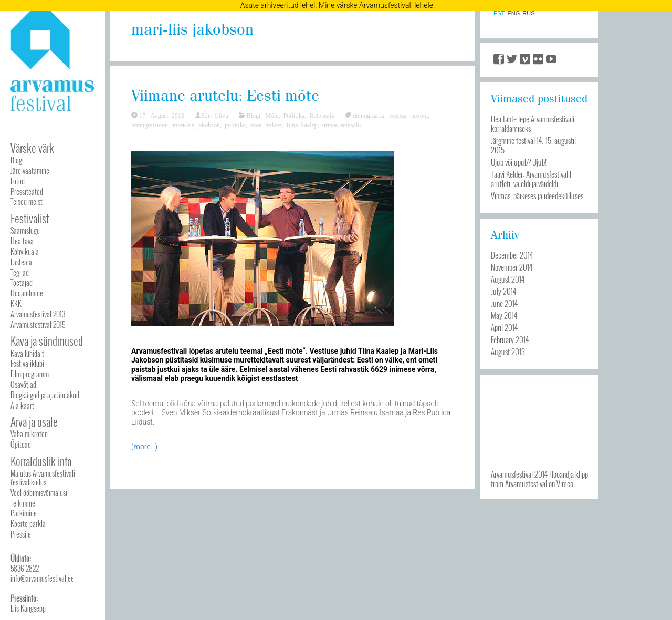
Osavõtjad (23, 384)
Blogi (17, 160)
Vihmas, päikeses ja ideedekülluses (537, 195)
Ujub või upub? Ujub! (519, 162)
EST (499, 13)
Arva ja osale (34, 422)
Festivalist (30, 218)
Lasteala (21, 262)
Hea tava (22, 241)
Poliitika (294, 115)
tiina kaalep (302, 125)
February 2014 (510, 339)
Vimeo (565, 483)
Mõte (272, 115)
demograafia (369, 115)
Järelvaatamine (30, 170)
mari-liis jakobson (196, 125)
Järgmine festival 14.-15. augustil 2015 (533, 145)
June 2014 (504, 303)
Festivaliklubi (27, 363)
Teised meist (27, 202)
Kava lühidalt (27, 353)
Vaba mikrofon (29, 434)
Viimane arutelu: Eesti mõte (225, 96)
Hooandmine (27, 293)
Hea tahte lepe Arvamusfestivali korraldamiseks (533, 123)
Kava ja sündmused (47, 341)
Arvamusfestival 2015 (38, 324)
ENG (513, 13)
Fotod (18, 181)
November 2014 (512, 267)
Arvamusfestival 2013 (38, 314)
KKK (16, 303)
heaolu (419, 115)
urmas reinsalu (342, 125)
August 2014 (508, 279)
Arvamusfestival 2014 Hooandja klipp (539, 474)
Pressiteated (27, 192)
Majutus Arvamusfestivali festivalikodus (43, 478)
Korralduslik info (41, 461)
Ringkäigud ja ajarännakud (45, 395)
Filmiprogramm (30, 374)
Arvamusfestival (526, 483)
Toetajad (22, 282)
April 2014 (504, 327)
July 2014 (503, 291)
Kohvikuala (25, 251)
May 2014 (504, 315)
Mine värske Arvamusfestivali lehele (376, 5)
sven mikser (266, 125)
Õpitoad (21, 444)
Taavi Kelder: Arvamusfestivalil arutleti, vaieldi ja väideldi (531, 179)
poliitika (235, 125)
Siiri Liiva (215, 115)
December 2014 (512, 255)
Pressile (21, 534)
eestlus (398, 115)
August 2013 (508, 352)
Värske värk (32, 148)
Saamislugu (25, 230)
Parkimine (24, 513)
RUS (528, 13)
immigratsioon (150, 125)
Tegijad (20, 272)
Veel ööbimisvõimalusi (39, 493)
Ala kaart (22, 405)
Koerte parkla (28, 524)
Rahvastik (322, 115)
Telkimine (23, 503)
